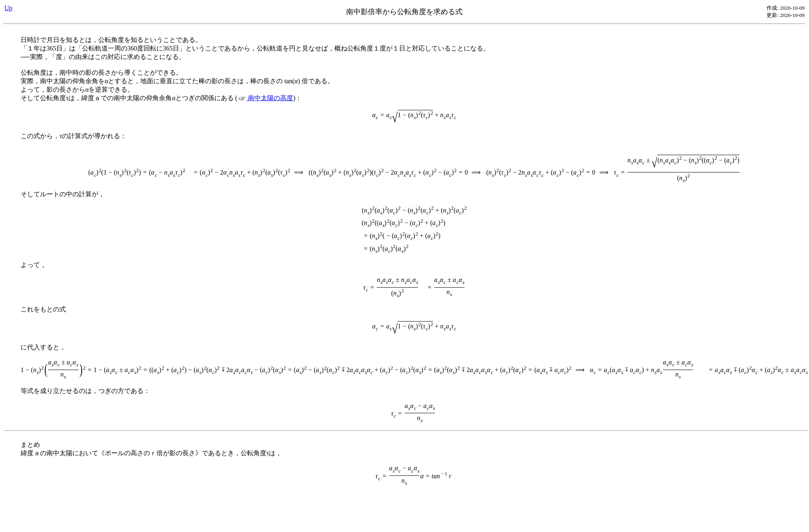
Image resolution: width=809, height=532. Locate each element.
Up (8, 8)
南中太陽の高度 (266, 98)
